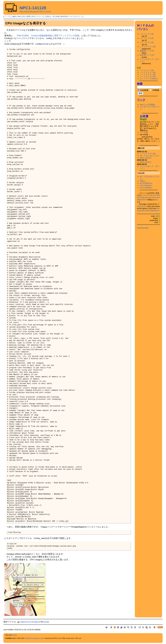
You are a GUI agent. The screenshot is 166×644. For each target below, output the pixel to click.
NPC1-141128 (33, 8)
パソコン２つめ (147, 34)
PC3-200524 (146, 183)
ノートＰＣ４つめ (148, 77)
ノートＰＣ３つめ (148, 74)
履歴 (29, 16)
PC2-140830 (146, 188)
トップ (7, 16)
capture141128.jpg (27, 622)
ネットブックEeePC (149, 79)
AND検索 (143, 90)
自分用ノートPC (147, 55)
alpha (15, 635)
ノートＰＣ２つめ (148, 47)
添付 (33, 16)
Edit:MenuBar (143, 228)
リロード (40, 16)
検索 (58, 16)
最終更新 (64, 16)
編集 (14, 16)
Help (143, 181)
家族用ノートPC (147, 51)
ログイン (79, 16)
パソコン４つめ (147, 42)
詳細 (46, 622)
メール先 (144, 133)
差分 (24, 16)
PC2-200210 (146, 185)
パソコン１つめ (147, 70)
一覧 (53, 16)
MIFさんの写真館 (147, 105)
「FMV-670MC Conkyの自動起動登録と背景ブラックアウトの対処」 (48, 36)
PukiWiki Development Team (34, 638)
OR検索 (154, 90)
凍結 (19, 16)
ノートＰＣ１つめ (148, 72)
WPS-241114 (146, 158)
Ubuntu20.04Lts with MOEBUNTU (148, 210)
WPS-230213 (146, 162)
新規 (48, 16)
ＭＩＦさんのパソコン (150, 156)
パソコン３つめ (147, 38)
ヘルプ (71, 16)
